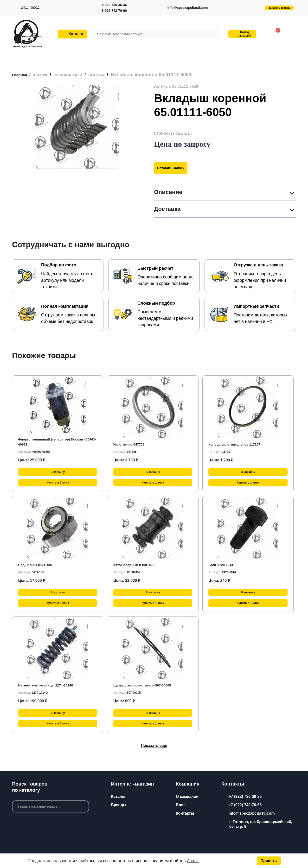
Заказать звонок (279, 8)
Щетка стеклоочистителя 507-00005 (147, 685)
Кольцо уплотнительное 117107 (239, 444)
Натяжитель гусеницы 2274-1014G (51, 685)
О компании (187, 796)
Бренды (119, 805)
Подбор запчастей (242, 34)
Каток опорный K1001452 (137, 565)
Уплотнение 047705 (132, 444)
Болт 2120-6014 (223, 565)
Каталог (118, 796)
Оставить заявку (174, 168)
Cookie (194, 861)
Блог (180, 805)
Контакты (185, 813)
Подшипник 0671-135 (38, 565)
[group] (77, 127)
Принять (269, 861)
